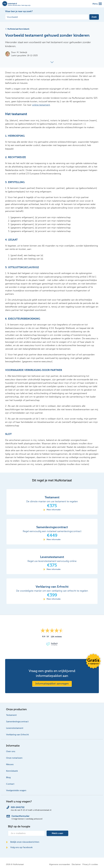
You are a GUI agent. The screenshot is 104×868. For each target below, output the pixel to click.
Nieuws (10, 764)
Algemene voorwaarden (60, 864)
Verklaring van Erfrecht (17, 735)
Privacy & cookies (90, 864)
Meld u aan (57, 833)
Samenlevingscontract (17, 722)
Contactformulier (20, 816)
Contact (10, 784)
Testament (11, 715)
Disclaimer (76, 864)
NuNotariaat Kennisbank (17, 29)
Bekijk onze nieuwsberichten (23, 842)
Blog (8, 777)
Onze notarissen (14, 758)
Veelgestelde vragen (16, 790)
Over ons (11, 751)
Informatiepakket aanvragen (52, 684)
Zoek (94, 17)
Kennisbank (12, 771)
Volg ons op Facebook (19, 847)
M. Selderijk (22, 52)
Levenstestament (15, 728)
